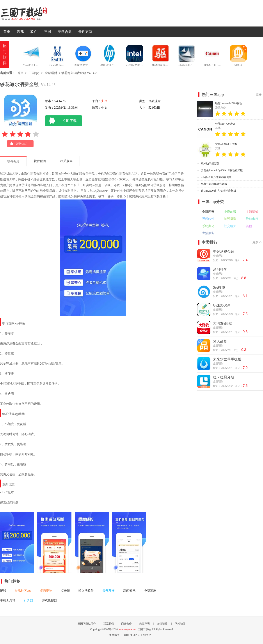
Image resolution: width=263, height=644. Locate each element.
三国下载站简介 (87, 624)
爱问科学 (220, 269)
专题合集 (65, 32)
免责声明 (144, 624)
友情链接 (162, 624)
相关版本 (66, 161)
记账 (3, 591)
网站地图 (180, 624)
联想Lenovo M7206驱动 (229, 103)
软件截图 (40, 161)
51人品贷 (220, 341)
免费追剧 (150, 591)
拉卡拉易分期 (224, 377)
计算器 (28, 600)
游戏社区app (23, 591)
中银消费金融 (224, 251)
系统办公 (208, 226)
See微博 (219, 287)
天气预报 (108, 591)
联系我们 (109, 624)
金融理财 (51, 73)
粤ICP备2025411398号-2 (137, 635)
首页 (7, 32)
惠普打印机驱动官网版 (214, 184)
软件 (34, 32)
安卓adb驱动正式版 (226, 144)
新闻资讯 (129, 591)
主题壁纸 (252, 212)
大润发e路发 (223, 323)
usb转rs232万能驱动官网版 (216, 177)
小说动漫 (230, 212)
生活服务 (208, 233)
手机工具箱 (8, 600)
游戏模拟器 (49, 600)
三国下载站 (31, 13)
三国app (34, 73)
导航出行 (252, 219)
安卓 (104, 101)
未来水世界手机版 (227, 359)
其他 (249, 226)
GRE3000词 (222, 305)
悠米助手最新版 (210, 164)
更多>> (257, 242)
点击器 (65, 591)
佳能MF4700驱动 (225, 124)
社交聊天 (230, 226)
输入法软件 (86, 591)
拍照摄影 (230, 219)
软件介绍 (13, 161)
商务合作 (126, 624)
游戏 (20, 32)
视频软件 (208, 219)
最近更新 (85, 32)
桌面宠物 (46, 591)
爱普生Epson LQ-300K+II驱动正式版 (222, 170)
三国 (48, 32)
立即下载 (61, 121)
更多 (259, 94)
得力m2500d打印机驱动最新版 (218, 191)
